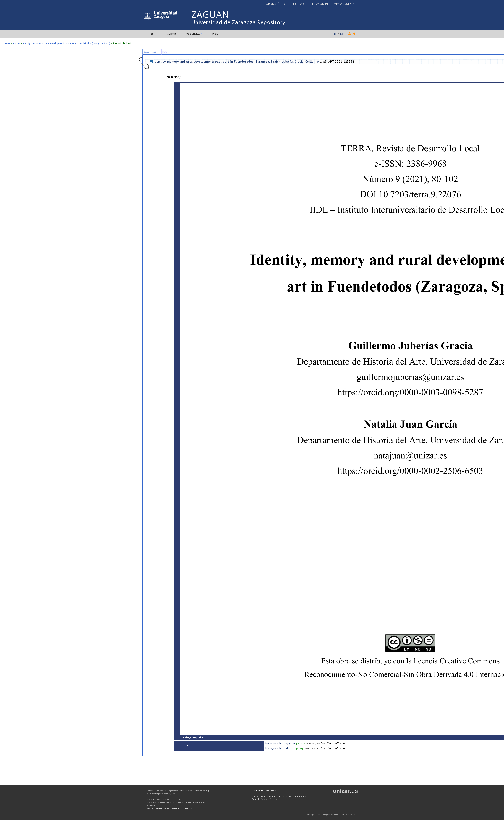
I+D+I (284, 4)
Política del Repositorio (264, 791)
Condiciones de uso (165, 808)
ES (341, 33)
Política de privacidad (183, 808)
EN (335, 33)
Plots (165, 52)
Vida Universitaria (344, 4)
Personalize (193, 33)
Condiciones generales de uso (328, 815)
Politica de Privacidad (349, 815)
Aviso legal (151, 808)
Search (181, 791)
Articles (16, 43)
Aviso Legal (310, 815)
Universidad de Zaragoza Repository (238, 22)
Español (265, 799)
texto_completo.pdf (277, 748)
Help (215, 33)
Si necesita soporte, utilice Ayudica (161, 794)
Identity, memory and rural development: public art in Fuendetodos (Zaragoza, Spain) (66, 43)
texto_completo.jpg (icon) (280, 743)
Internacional (320, 4)
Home (7, 43)
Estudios (271, 4)
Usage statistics (151, 52)
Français (274, 799)
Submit (172, 33)
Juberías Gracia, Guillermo (301, 61)
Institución (300, 4)
